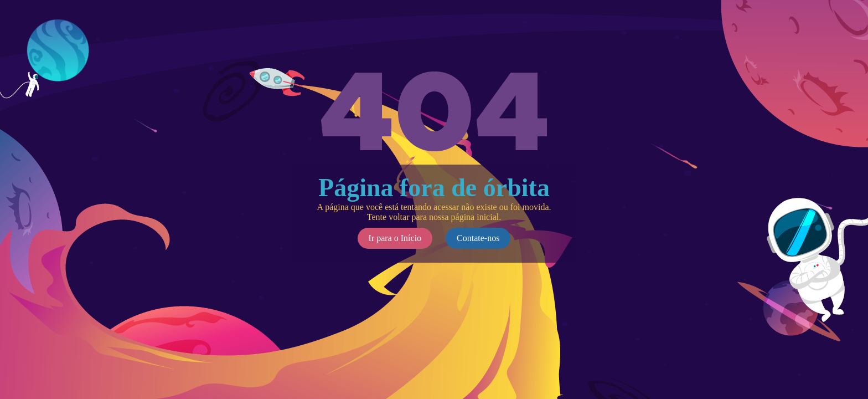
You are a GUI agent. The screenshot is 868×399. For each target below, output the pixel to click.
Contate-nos (478, 238)
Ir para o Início (395, 238)
